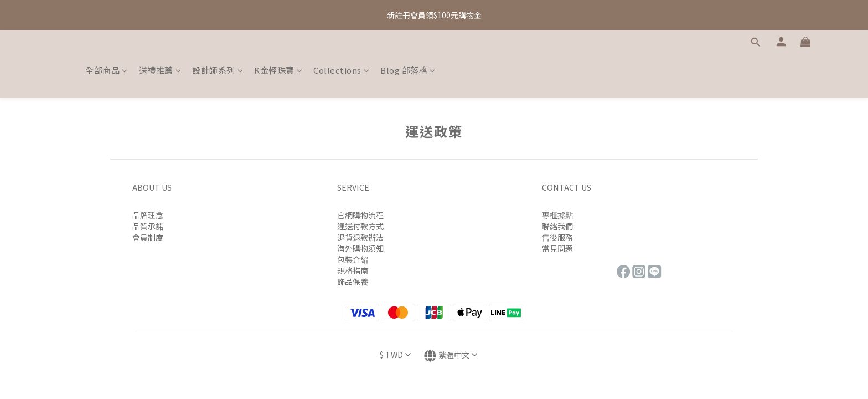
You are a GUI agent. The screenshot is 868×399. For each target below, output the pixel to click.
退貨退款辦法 (360, 237)
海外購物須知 (360, 248)
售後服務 (557, 237)
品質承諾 (148, 226)
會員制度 (148, 237)
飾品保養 (353, 282)
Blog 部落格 (408, 70)
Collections (341, 70)
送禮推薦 (160, 70)
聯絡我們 (557, 226)
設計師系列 (218, 70)
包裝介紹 (353, 259)
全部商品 (107, 70)
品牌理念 (148, 215)
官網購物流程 (360, 215)
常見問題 (557, 248)
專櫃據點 (557, 215)
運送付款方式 (360, 226)
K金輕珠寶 (278, 70)
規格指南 (353, 270)
